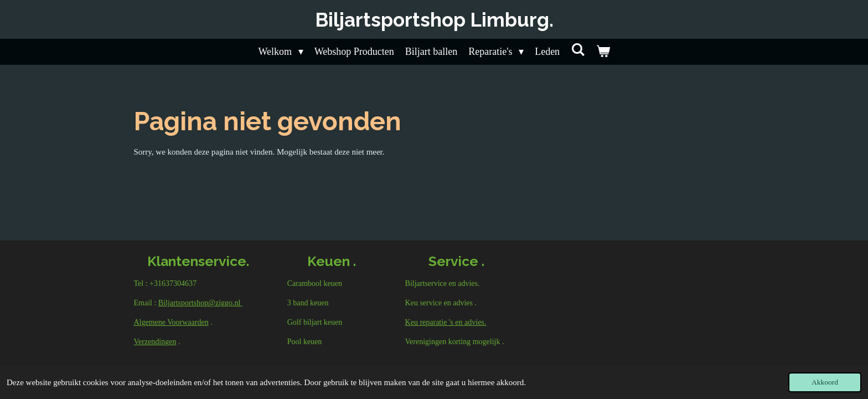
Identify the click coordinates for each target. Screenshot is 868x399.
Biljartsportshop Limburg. (434, 20)
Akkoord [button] (825, 382)
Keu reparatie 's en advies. (446, 322)
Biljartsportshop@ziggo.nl (200, 303)
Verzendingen (155, 342)
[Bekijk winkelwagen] (603, 52)
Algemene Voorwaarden (171, 322)
